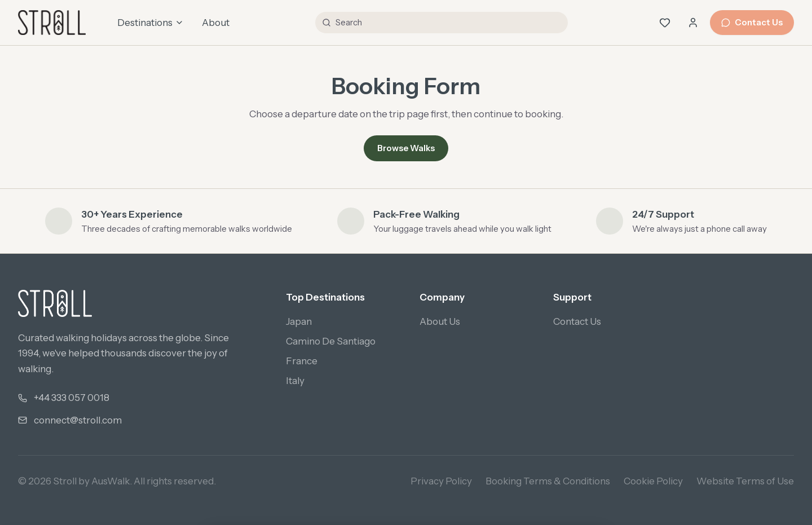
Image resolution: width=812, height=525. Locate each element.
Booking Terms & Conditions (548, 481)
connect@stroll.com (78, 420)
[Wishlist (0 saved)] (665, 23)
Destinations (151, 23)
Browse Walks (406, 148)
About (216, 23)
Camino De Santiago (331, 341)
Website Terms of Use (745, 481)
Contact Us (752, 22)
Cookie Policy (653, 481)
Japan (299, 321)
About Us (440, 321)
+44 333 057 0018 (72, 398)
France (302, 361)
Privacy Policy (441, 481)
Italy (295, 381)
